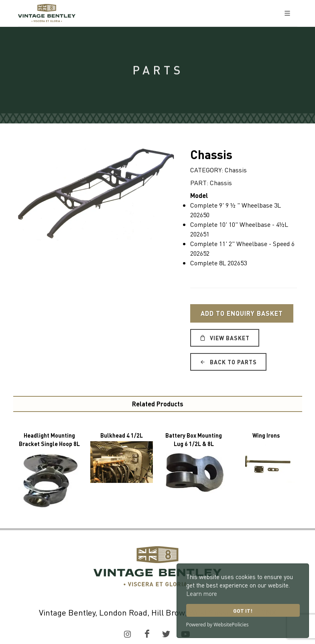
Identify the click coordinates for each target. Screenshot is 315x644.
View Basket (225, 338)
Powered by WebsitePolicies (217, 625)
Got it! (243, 611)
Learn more (202, 594)
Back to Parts (228, 362)
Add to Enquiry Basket (242, 313)
